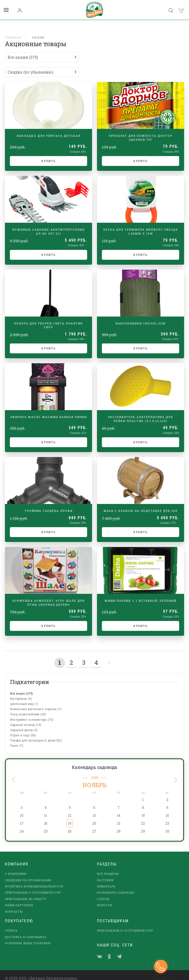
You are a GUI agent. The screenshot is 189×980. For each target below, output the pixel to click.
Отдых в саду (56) (23, 729)
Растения (105, 874)
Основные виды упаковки (28, 937)
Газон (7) (17, 739)
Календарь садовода (94, 761)
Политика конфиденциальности (34, 880)
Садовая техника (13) (26, 718)
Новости (104, 899)
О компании (16, 867)
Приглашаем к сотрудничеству (33, 886)
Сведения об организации (28, 874)
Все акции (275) (22, 687)
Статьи (103, 892)
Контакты (14, 905)
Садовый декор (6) (24, 724)
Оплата (11, 924)
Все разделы (108, 867)
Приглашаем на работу (26, 892)
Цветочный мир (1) (24, 697)
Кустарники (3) (21, 692)
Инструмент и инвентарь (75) (32, 713)
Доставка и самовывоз (26, 930)
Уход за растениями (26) (28, 708)
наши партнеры (19, 899)
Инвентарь (106, 880)
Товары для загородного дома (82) (36, 734)
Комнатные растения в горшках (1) (36, 703)
